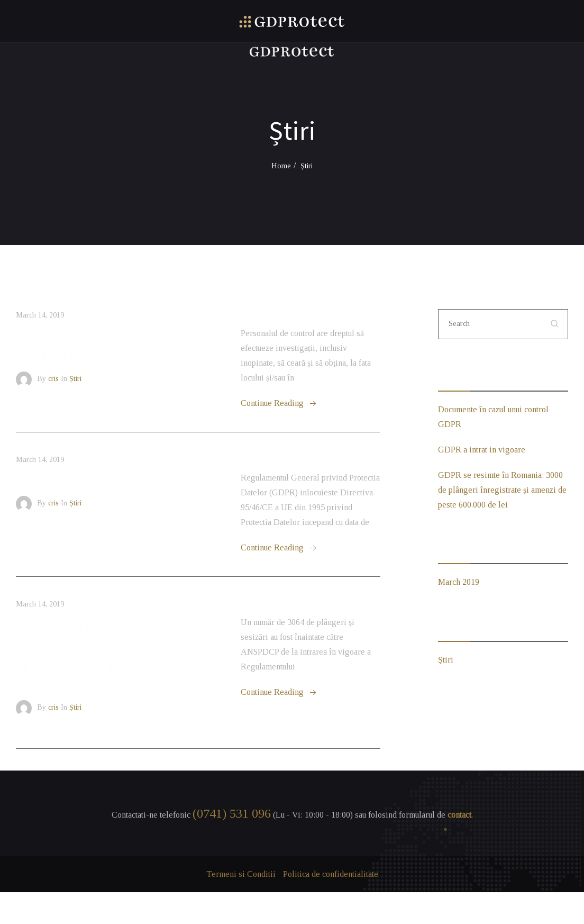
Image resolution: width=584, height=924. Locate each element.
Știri (75, 379)
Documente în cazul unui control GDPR (103, 346)
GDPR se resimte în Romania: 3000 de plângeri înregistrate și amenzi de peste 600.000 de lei (122, 655)
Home (281, 166)
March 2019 (459, 582)
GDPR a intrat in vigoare (101, 481)
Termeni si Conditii (241, 874)
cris (53, 379)
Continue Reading (280, 404)
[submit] (555, 324)
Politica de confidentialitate (331, 874)
